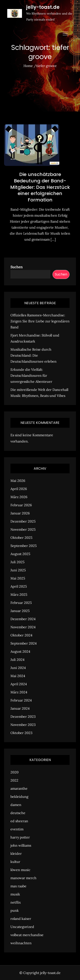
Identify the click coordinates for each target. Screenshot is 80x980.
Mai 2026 (18, 481)
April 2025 (19, 586)
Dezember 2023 (23, 716)
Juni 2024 (18, 668)
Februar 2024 (21, 700)
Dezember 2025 (23, 521)
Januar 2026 (20, 513)
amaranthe (19, 788)
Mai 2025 (18, 578)
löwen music (20, 870)
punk (15, 910)
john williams (21, 845)
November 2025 (23, 529)
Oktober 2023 (21, 733)
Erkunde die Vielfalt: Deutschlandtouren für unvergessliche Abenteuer (31, 375)
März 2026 (19, 497)
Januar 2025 (20, 611)
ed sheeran (19, 821)
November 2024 (23, 627)
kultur (15, 862)
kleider (16, 853)
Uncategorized (22, 927)
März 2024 (19, 692)
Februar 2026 (21, 505)
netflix (16, 902)
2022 (14, 780)
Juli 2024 (17, 660)
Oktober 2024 (21, 635)
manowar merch (23, 878)
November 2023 (23, 725)
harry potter (20, 837)
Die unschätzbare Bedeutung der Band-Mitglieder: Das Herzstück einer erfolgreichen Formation (40, 187)
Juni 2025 (18, 570)
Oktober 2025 (21, 538)
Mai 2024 (18, 676)
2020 (15, 772)
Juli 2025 (17, 562)
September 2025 (24, 546)
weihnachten (21, 943)
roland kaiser (21, 919)
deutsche (18, 813)
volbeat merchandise (27, 935)
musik (15, 894)
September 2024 (24, 643)
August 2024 (20, 651)
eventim (17, 829)
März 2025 (19, 594)
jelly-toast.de (43, 7)
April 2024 (19, 684)
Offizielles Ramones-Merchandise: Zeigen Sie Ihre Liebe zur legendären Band (40, 321)
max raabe (18, 886)
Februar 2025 (21, 603)
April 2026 (19, 489)
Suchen (17, 267)
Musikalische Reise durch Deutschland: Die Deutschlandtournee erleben (33, 355)
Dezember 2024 (23, 619)
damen (16, 805)
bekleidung (19, 797)
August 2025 (20, 554)
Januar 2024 (20, 708)
